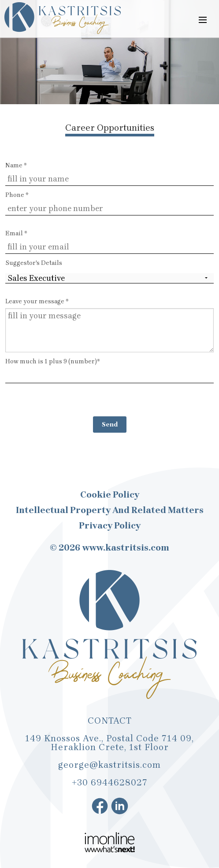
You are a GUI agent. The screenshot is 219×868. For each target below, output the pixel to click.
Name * (16, 165)
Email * (16, 233)
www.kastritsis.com (126, 548)
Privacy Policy (110, 526)
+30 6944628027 (110, 783)
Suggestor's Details (34, 263)
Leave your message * (37, 301)
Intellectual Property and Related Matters (110, 510)
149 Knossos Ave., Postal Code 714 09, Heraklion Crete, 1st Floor (109, 743)
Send (110, 425)
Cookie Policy (110, 495)
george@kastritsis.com (109, 765)
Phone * (17, 195)
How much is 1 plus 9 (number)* (109, 370)
